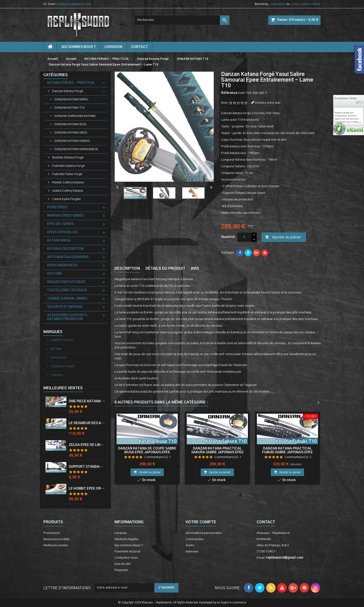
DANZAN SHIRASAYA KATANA (75, 116)
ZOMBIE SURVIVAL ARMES (67, 299)
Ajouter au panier (283, 237)
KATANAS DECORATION (65, 249)
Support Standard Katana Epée (87, 467)
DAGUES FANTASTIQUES (66, 282)
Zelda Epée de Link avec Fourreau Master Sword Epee (87, 445)
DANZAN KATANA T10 (69, 108)
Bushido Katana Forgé (68, 158)
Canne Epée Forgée (66, 199)
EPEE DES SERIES (60, 224)
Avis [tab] (195, 269)
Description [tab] (127, 269)
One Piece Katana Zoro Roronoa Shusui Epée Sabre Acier (87, 401)
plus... (359, 123)
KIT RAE (56, 349)
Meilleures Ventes (63, 388)
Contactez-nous (126, 558)
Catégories (56, 75)
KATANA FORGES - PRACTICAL (71, 83)
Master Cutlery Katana (68, 183)
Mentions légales (126, 539)
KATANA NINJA (59, 241)
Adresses (192, 552)
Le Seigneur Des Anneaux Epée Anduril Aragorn (87, 423)
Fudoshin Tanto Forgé (67, 174)
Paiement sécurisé (127, 552)
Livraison (113, 47)
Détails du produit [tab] (165, 269)
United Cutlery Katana (68, 191)
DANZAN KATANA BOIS (71, 124)
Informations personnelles (204, 533)
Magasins (121, 570)
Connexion (278, 4)
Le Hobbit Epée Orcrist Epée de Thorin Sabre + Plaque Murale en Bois (87, 489)
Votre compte (201, 522)
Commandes (195, 539)
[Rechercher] (182, 20)
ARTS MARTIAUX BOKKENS (68, 257)
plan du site (123, 564)
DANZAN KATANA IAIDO (71, 133)
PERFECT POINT (62, 367)
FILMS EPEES (57, 207)
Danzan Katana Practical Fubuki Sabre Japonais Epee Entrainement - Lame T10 (287, 452)
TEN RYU (57, 375)
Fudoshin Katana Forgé (68, 166)
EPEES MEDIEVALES (62, 266)
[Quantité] (244, 237)
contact (139, 47)
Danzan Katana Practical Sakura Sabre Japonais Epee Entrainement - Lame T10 (217, 452)
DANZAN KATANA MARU (71, 100)
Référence (229, 93)
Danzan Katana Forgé (68, 91)
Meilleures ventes (56, 545)
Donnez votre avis (268, 103)
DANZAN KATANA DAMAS (72, 141)
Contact (266, 522)
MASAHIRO (59, 358)
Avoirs (190, 545)
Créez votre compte (305, 4)
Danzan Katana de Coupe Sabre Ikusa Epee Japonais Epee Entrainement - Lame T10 (147, 452)
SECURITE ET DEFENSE (65, 307)
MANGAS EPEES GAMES (66, 216)
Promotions (52, 533)
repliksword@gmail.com (73, 4)
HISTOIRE (55, 274)
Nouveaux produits (57, 539)
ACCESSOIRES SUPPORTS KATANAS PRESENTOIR (67, 317)
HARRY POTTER (62, 340)
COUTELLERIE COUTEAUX (67, 290)
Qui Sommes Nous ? (79, 47)
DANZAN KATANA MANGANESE (76, 149)
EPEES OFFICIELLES (62, 232)
